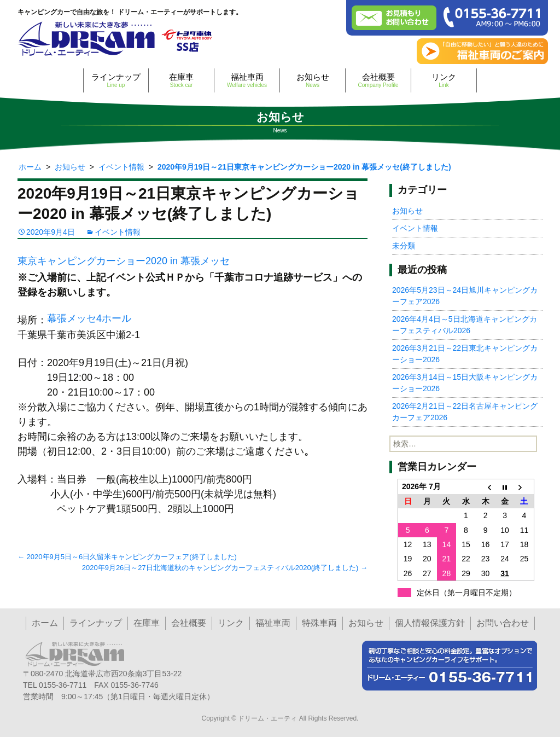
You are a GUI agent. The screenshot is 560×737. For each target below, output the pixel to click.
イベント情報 (118, 232)
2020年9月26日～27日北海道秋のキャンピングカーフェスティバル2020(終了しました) (225, 568)
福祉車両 (247, 80)
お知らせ (313, 80)
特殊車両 (319, 623)
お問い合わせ (503, 623)
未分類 (404, 246)
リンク (444, 80)
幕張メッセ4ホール (89, 318)
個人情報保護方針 (430, 623)
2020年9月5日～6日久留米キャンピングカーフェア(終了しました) (127, 557)
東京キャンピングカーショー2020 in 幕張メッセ (124, 261)
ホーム (45, 623)
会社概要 (378, 80)
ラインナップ (116, 80)
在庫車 (181, 80)
